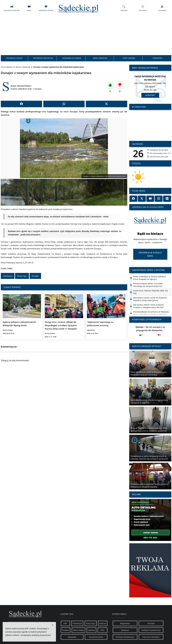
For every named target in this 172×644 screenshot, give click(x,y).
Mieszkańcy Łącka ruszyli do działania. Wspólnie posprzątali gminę (150, 298)
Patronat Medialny (151, 636)
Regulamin (125, 623)
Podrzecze (77, 623)
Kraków (65, 629)
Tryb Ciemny (143, 8)
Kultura (103, 623)
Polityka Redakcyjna (125, 636)
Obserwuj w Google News (150, 253)
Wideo (29, 8)
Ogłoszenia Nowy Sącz (12, 8)
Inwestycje (8, 275)
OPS (102, 629)
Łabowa (91, 629)
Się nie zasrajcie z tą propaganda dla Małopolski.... (150, 331)
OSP (65, 623)
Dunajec (35, 275)
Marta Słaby (78, 629)
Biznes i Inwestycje (100, 58)
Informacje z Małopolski (43, 58)
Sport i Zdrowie (129, 58)
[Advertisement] (86, 35)
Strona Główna (7, 66)
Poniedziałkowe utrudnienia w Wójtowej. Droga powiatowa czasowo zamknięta (151, 312)
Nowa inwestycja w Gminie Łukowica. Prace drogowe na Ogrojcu (150, 277)
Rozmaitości (158, 58)
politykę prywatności (41, 635)
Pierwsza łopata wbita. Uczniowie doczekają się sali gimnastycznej (148, 284)
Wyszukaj (124, 8)
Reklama (125, 629)
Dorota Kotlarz (24, 85)
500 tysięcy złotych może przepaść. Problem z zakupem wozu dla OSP (149, 305)
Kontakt (150, 94)
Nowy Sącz (22, 275)
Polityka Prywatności (151, 629)
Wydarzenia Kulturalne (72, 58)
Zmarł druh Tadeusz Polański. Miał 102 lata (151, 291)
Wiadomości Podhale (46, 8)
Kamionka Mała (96, 636)
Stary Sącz (91, 623)
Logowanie (162, 8)
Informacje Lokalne (14, 58)
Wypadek (72, 636)
